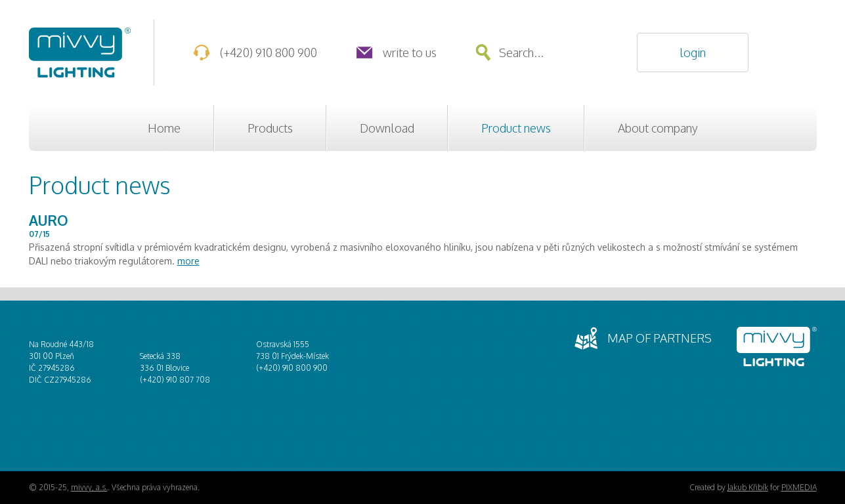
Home (164, 128)
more (188, 261)
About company (658, 128)
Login (693, 52)
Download (387, 128)
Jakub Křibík (748, 487)
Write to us (410, 52)
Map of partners (660, 338)
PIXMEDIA (799, 487)
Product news (516, 128)
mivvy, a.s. (89, 487)
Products (270, 128)
